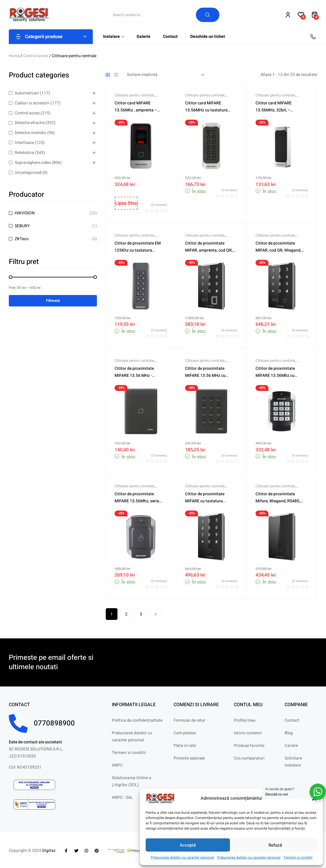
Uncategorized (28, 173)
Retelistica (24, 153)
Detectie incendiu (31, 133)
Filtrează (53, 301)
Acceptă (188, 845)
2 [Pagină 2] (126, 614)
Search (208, 15)
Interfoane (24, 143)
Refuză (275, 845)
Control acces (36, 56)
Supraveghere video (33, 163)
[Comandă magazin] (165, 75)
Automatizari (27, 93)
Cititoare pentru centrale (134, 95)
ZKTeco (22, 239)
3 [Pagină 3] (141, 614)
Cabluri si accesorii (32, 103)
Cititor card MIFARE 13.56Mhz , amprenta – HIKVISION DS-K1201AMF (138, 110)
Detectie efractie (30, 123)
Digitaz (49, 851)
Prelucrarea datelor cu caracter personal (182, 857)
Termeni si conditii (298, 857)
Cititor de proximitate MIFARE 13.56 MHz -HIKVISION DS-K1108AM (137, 375)
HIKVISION (25, 213)
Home (14, 56)
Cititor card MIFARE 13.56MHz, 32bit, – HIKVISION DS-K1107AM (278, 110)
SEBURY (22, 226)
